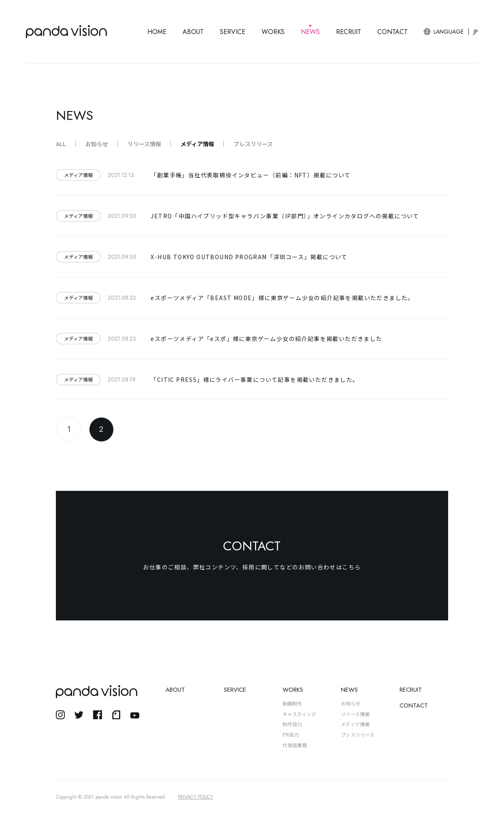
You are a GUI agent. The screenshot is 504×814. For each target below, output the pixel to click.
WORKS (273, 32)
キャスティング (299, 714)
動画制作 (292, 703)
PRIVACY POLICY (195, 797)
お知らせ (97, 144)
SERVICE (233, 32)
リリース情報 (144, 144)
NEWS (310, 32)
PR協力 (291, 734)
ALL (61, 144)
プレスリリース (253, 144)
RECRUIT (349, 32)
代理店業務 (295, 745)
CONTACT (392, 32)
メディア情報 (197, 144)
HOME (157, 32)
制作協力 (292, 724)
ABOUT (193, 32)
